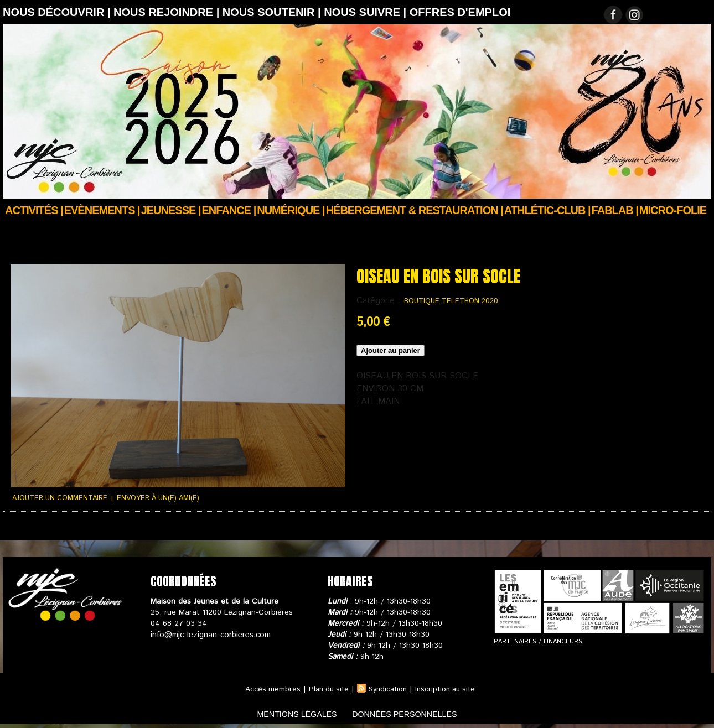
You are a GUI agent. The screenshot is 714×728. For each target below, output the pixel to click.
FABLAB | (615, 210)
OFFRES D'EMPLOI (460, 12)
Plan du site (325, 688)
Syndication (387, 688)
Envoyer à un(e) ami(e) (151, 498)
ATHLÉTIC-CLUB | (547, 210)
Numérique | (291, 210)
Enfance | (229, 210)
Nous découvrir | (58, 12)
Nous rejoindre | (168, 12)
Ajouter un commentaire (57, 498)
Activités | (34, 210)
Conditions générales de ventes (130, 529)
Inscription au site (448, 688)
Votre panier (216, 529)
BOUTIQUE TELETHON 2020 (447, 301)
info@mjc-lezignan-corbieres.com (209, 633)
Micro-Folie (673, 210)
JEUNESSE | (171, 210)
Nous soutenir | (273, 12)
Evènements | (102, 210)
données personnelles (414, 713)
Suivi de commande (35, 529)
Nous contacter (274, 529)
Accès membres (268, 688)
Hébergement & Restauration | (415, 210)
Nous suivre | (367, 12)
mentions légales (287, 713)
